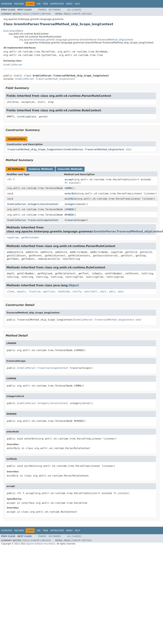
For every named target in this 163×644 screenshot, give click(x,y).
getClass (49, 292)
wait (103, 292)
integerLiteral (75, 204)
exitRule (70, 199)
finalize (34, 292)
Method (46, 14)
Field (26, 14)
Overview (7, 4)
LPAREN (69, 209)
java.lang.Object (13, 31)
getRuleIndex (30, 237)
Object (74, 285)
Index (69, 4)
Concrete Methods (70, 169)
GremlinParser (13, 65)
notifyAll (91, 292)
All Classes (74, 10)
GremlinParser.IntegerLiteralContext (33, 204)
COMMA (68, 188)
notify (77, 292)
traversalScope (75, 220)
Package (19, 4)
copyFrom (13, 237)
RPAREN (69, 215)
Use (39, 4)
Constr (35, 14)
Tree (45, 4)
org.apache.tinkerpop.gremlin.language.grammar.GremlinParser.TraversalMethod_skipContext (76, 40)
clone (10, 292)
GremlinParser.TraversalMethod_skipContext (45, 79)
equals (21, 292)
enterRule (71, 194)
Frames (42, 10)
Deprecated (57, 4)
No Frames (55, 10)
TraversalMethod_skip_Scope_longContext (35, 149)
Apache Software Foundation (41, 544)
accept (69, 179)
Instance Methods (41, 169)
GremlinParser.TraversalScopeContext (33, 220)
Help (77, 4)
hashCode (64, 292)
